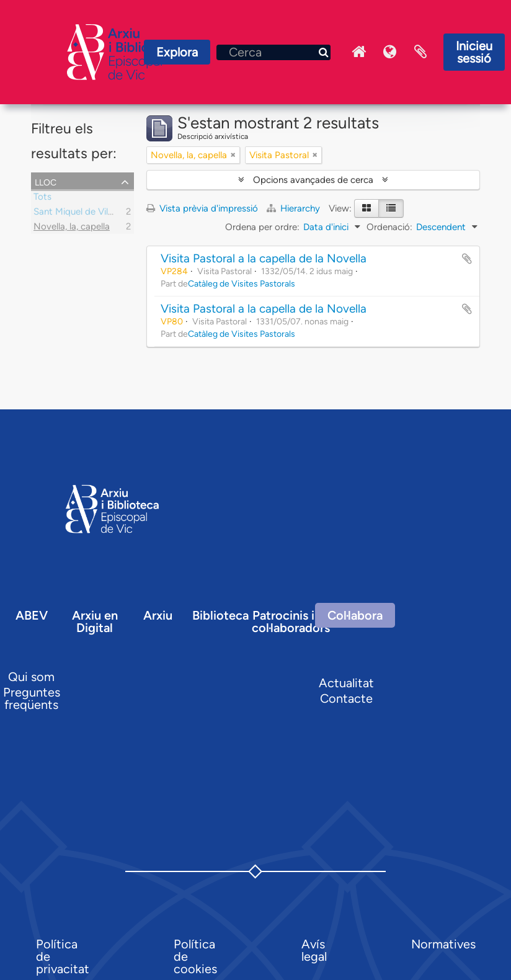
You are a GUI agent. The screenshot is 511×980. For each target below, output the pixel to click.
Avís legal (314, 950)
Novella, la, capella (72, 228)
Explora (177, 52)
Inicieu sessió (474, 52)
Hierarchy (295, 208)
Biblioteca (220, 615)
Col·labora (355, 615)
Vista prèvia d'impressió (202, 208)
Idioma (389, 52)
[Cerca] (273, 52)
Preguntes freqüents (32, 698)
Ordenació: (389, 227)
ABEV (32, 615)
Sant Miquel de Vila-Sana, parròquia (107, 213)
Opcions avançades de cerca (313, 180)
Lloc (46, 181)
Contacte (346, 698)
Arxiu (158, 615)
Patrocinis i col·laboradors (291, 621)
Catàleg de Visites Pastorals (242, 283)
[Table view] (391, 208)
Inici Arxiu (358, 52)
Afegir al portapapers (467, 259)
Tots (42, 198)
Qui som (31, 677)
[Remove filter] (233, 155)
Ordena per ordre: (262, 227)
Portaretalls (420, 52)
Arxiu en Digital (95, 621)
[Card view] (367, 208)
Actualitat (346, 683)
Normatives (443, 944)
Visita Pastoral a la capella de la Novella (264, 258)
